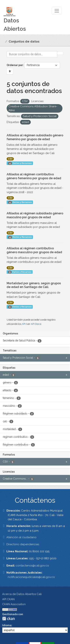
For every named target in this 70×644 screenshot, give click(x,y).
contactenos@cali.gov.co (32, 566)
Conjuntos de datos (24, 41)
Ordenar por (15, 65)
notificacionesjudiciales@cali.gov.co (31, 577)
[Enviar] (60, 53)
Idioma (7, 625)
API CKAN (8, 599)
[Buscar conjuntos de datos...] (32, 54)
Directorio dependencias (23, 544)
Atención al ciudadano (21, 537)
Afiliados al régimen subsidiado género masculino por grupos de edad (35, 215)
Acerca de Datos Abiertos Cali (22, 594)
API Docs (36, 324)
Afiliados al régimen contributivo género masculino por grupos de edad (34, 250)
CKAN (8, 619)
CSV (10, 159)
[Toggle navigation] (57, 11)
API (24, 324)
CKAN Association (14, 604)
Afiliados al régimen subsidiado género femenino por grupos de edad (35, 137)
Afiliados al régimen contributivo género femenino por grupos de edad (34, 176)
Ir (10, 71)
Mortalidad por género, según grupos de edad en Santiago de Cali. (34, 285)
